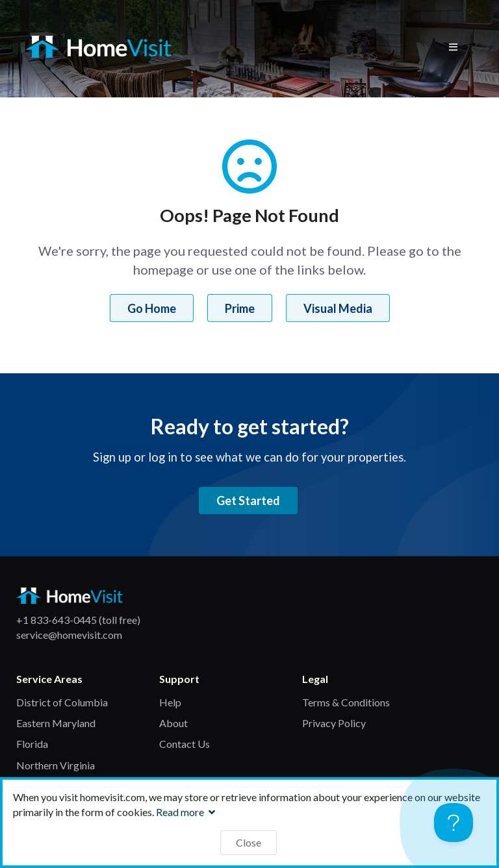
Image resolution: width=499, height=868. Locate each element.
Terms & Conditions (346, 702)
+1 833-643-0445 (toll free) (78, 620)
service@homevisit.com (69, 635)
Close (249, 842)
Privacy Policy (334, 723)
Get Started (248, 501)
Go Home (152, 308)
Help (170, 702)
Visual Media (338, 308)
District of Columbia (62, 702)
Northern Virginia (56, 765)
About (173, 723)
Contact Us (185, 744)
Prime (240, 308)
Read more (187, 812)
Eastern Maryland (56, 723)
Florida (32, 744)
